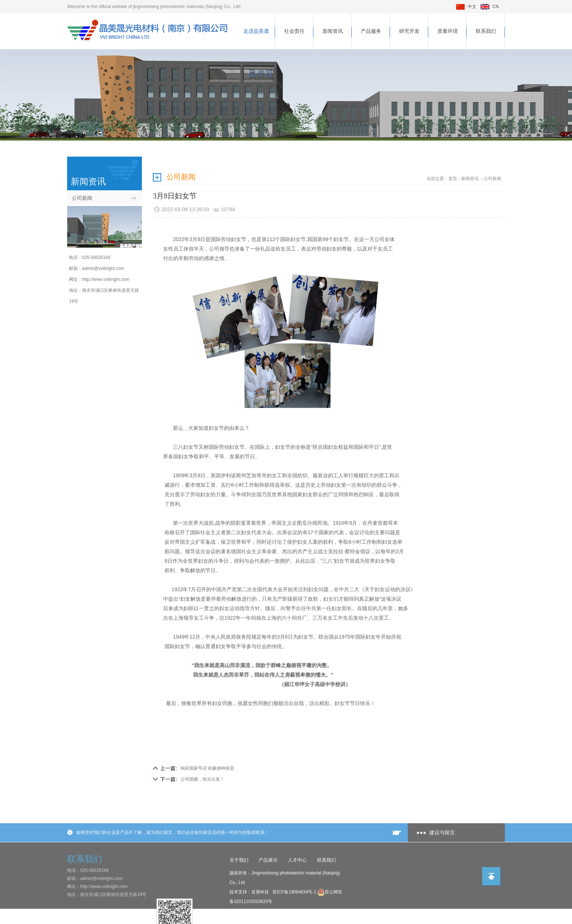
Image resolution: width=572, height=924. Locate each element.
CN (490, 7)
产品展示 (268, 880)
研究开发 (409, 31)
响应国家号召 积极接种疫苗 (207, 749)
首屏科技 (260, 912)
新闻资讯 (333, 31)
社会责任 (294, 31)
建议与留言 (442, 852)
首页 (453, 160)
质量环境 (448, 31)
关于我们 (239, 880)
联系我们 (486, 31)
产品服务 (371, 31)
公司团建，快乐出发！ (202, 760)
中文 (466, 7)
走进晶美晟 (256, 31)
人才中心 (297, 880)
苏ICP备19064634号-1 (295, 912)
